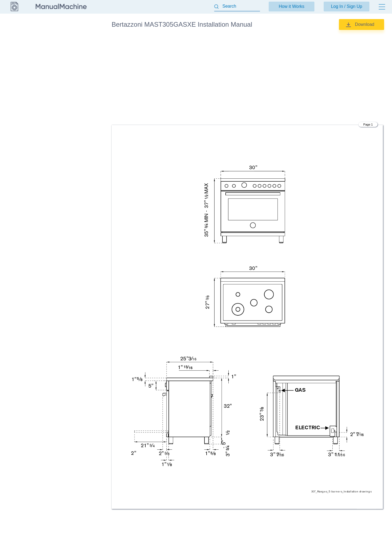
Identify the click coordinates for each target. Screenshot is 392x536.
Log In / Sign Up (347, 6)
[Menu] (382, 7)
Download (365, 24)
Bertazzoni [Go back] (14, 24)
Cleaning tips (71, 41)
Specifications (72, 92)
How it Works (292, 6)
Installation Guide (75, 54)
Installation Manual (76, 66)
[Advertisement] (247, 78)
